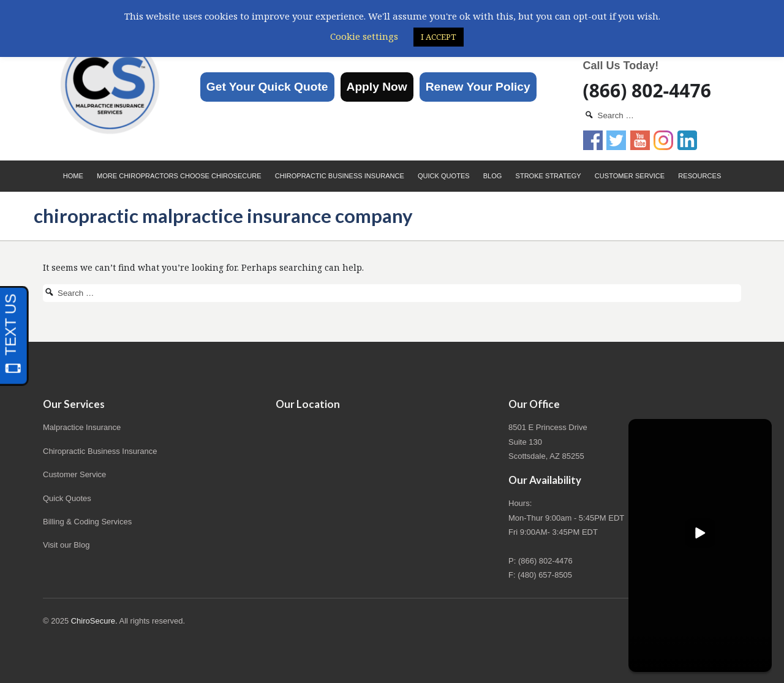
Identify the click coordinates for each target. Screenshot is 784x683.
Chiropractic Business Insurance (340, 176)
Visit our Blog (66, 545)
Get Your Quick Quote (267, 87)
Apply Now (377, 87)
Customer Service (630, 176)
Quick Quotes (444, 176)
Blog (493, 176)
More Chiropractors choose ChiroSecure (179, 176)
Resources (699, 176)
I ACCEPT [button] (439, 37)
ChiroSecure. (94, 621)
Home (73, 176)
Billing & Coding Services (87, 522)
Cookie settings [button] (364, 36)
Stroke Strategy (548, 176)
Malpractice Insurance (82, 427)
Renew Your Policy (478, 87)
